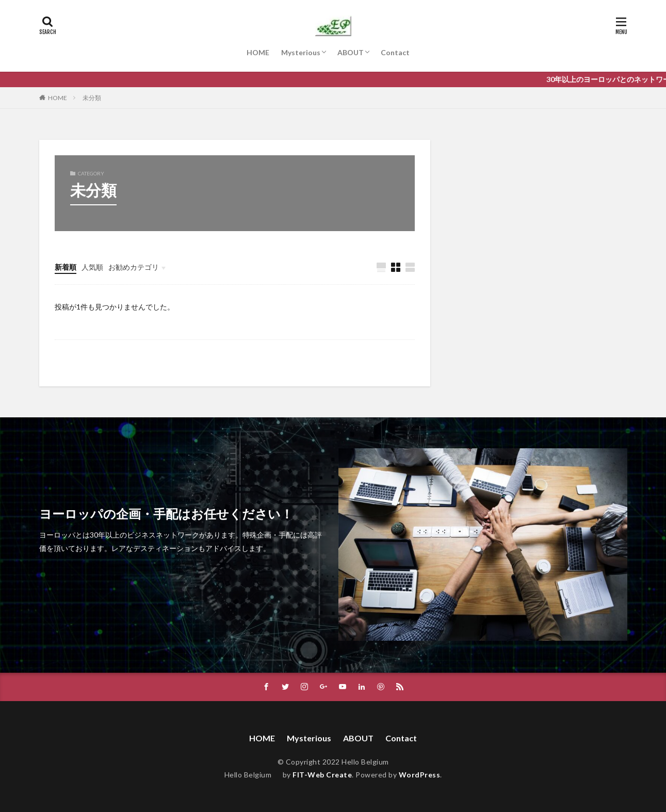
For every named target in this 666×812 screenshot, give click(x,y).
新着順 (66, 267)
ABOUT (351, 52)
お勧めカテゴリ (134, 267)
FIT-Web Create (322, 775)
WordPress (420, 775)
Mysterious (301, 52)
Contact (395, 52)
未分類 (92, 98)
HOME (258, 52)
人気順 (92, 267)
